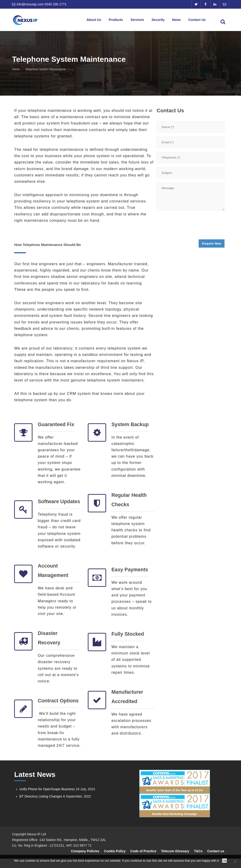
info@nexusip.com (30, 4)
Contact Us (199, 21)
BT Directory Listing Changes (41, 806)
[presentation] (193, 226)
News (180, 21)
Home (16, 69)
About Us (104, 21)
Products (124, 21)
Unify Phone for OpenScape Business (47, 798)
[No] (235, 861)
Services (144, 21)
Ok (224, 861)
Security (163, 21)
